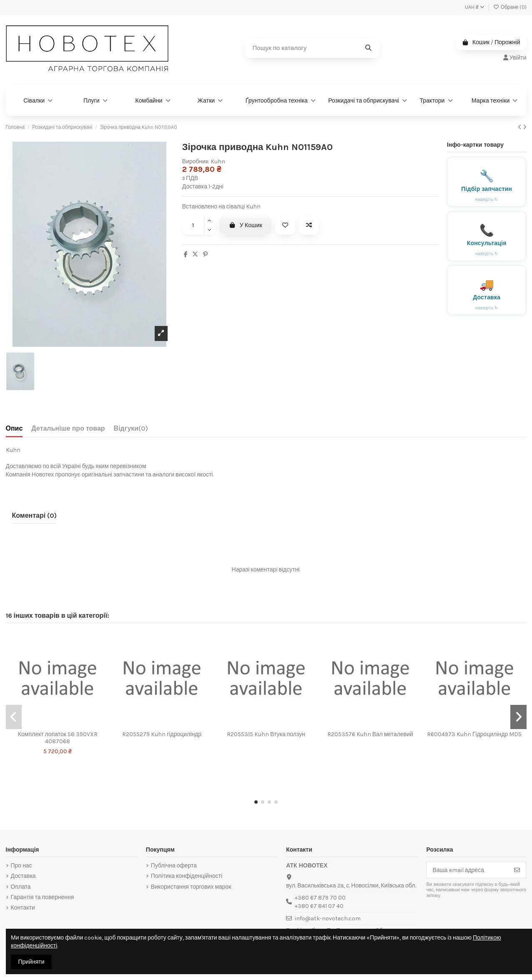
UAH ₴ (475, 7)
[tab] (131, 430)
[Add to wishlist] (285, 225)
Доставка (23, 876)
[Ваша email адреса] (468, 870)
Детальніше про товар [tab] (68, 428)
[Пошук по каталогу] (368, 48)
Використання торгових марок (191, 887)
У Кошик (245, 225)
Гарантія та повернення (43, 897)
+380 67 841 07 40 (319, 906)
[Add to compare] (309, 225)
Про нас (21, 866)
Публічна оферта (174, 866)
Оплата (21, 887)
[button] (256, 802)
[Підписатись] (517, 870)
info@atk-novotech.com (328, 919)
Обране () (510, 7)
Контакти (23, 908)
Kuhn (218, 162)
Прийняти (31, 962)
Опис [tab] (14, 428)
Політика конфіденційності (187, 876)
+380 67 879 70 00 (320, 898)
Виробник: (196, 162)
